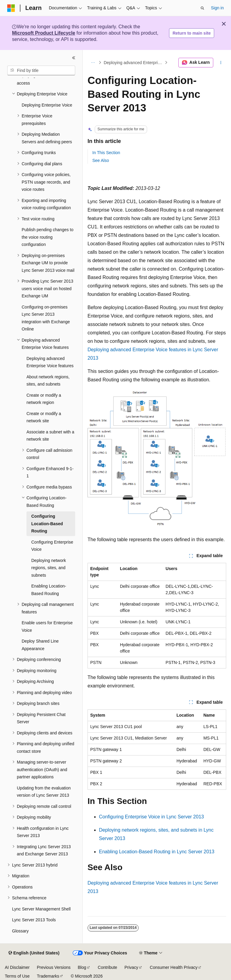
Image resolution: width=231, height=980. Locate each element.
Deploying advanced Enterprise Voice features (134, 63)
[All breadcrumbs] (93, 63)
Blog (82, 967)
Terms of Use (17, 976)
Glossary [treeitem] (20, 931)
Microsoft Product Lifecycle (44, 33)
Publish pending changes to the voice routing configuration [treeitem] (48, 237)
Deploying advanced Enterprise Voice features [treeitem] (50, 362)
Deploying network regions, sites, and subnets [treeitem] (49, 568)
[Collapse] (74, 58)
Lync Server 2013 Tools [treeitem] (34, 920)
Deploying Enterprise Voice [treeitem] (47, 105)
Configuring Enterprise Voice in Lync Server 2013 (151, 817)
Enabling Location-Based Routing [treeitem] (49, 590)
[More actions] (221, 63)
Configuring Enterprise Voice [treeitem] (52, 546)
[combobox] (41, 70)
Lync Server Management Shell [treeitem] (41, 909)
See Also (101, 160)
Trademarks (48, 976)
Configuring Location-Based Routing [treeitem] (47, 524)
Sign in (217, 8)
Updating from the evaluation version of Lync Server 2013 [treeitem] (44, 792)
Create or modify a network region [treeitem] (44, 399)
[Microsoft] (11, 8)
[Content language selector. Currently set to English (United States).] (34, 953)
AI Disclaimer (17, 967)
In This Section (106, 153)
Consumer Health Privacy (174, 967)
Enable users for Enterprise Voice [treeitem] (47, 626)
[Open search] (202, 8)
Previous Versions (54, 967)
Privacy (131, 967)
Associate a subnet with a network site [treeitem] (50, 436)
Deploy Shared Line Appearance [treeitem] (40, 645)
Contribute (108, 967)
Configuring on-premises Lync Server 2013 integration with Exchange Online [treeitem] (46, 318)
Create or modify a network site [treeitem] (44, 417)
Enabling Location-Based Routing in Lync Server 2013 (157, 852)
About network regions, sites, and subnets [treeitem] (48, 381)
